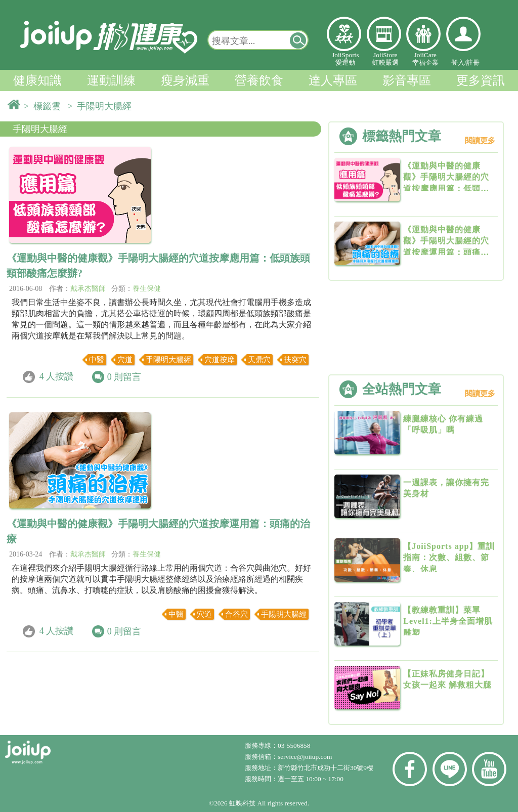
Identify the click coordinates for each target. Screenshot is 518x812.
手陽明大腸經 (40, 129)
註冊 (473, 62)
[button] (298, 40)
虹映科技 (242, 803)
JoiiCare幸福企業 (425, 59)
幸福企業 (423, 34)
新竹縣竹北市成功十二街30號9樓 (326, 768)
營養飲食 (259, 80)
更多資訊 (481, 80)
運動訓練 (111, 80)
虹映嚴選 (384, 34)
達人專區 (333, 80)
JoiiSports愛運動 (345, 59)
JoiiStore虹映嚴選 (385, 59)
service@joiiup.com (306, 757)
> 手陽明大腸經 (102, 106)
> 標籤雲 (45, 106)
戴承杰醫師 (88, 289)
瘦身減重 (185, 80)
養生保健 (147, 289)
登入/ (459, 62)
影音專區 (407, 80)
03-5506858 (294, 745)
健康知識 (37, 80)
